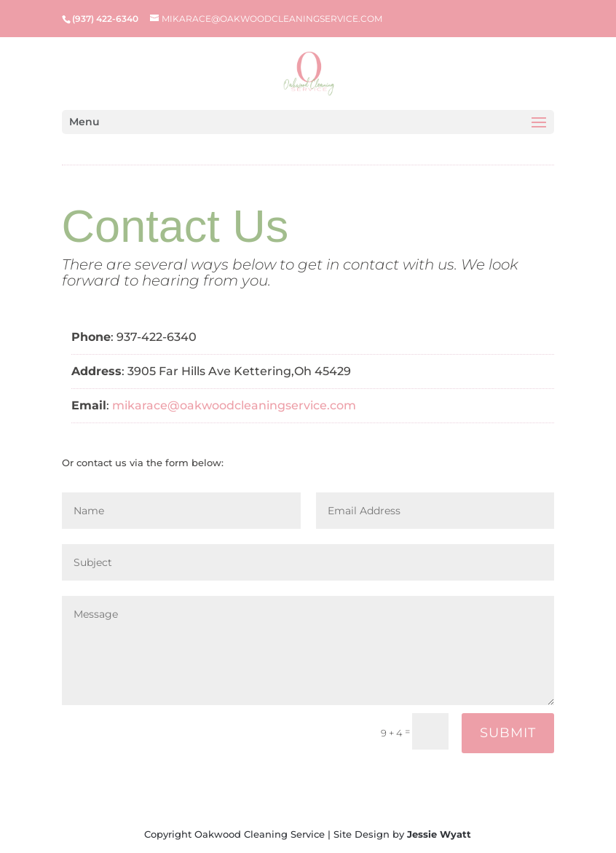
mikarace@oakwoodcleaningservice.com (234, 405)
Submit (508, 733)
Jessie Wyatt (439, 834)
